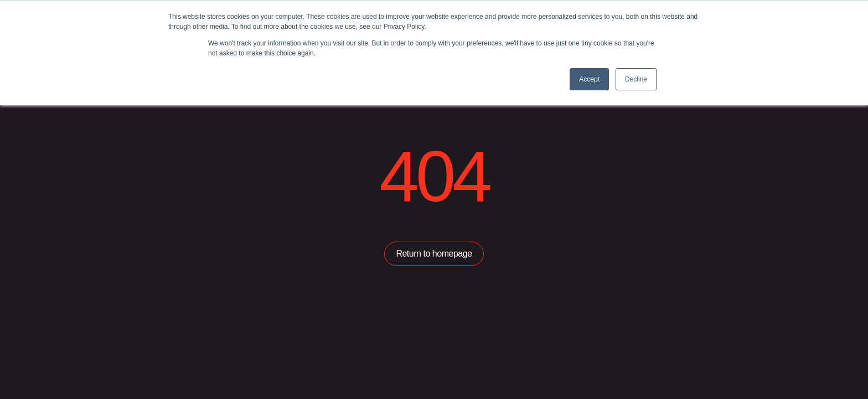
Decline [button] (636, 79)
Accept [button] (589, 79)
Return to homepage (434, 254)
